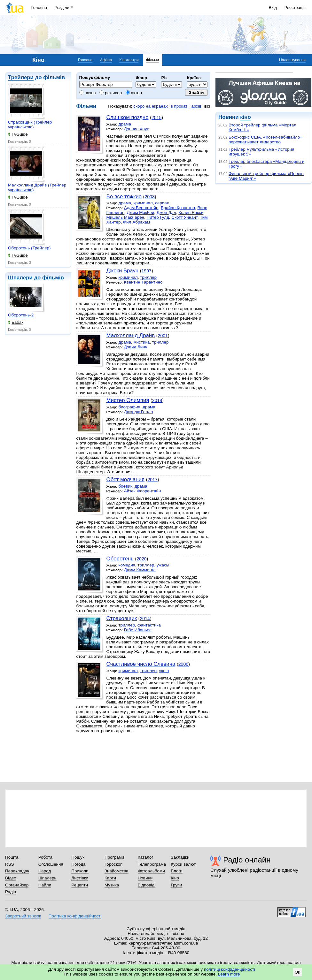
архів (196, 106)
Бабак (16, 322)
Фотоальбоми (151, 871)
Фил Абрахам (136, 222)
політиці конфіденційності (230, 969)
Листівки (80, 878)
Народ (45, 871)
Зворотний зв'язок (23, 916)
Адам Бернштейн (141, 208)
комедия (127, 565)
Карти (110, 878)
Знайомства (117, 871)
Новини (145, 878)
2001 (163, 336)
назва (88, 93)
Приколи (80, 871)
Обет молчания (125, 479)
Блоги (177, 871)
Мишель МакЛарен (125, 217)
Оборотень (120, 559)
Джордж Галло (139, 412)
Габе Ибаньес (138, 630)
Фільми (152, 60)
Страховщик (122, 618)
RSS (10, 864)
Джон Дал (166, 213)
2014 (145, 619)
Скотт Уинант (184, 217)
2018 (157, 400)
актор (134, 93)
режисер (111, 93)
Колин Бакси (191, 213)
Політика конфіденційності (75, 916)
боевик (125, 486)
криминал (143, 203)
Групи (176, 885)
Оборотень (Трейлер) (29, 248)
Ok (297, 972)
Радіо (11, 892)
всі (207, 106)
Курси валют (183, 864)
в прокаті (180, 106)
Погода (78, 864)
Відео (11, 878)
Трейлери (21, 77)
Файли (45, 885)
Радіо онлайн (247, 860)
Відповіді (147, 885)
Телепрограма (152, 864)
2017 (152, 480)
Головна (39, 8)
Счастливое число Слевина (141, 664)
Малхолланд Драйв (131, 335)
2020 (141, 559)
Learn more (229, 974)
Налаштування (292, 60)
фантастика (149, 625)
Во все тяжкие (124, 197)
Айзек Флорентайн (143, 491)
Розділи (62, 8)
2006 (183, 664)
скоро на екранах (150, 106)
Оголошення (51, 864)
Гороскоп (113, 864)
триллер (148, 277)
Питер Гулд (158, 217)
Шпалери (20, 278)
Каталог (146, 857)
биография (129, 407)
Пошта (12, 857)
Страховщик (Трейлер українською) (30, 125)
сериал (162, 203)
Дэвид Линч (136, 347)
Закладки (180, 857)
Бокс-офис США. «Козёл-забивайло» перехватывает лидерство (265, 140)
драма (125, 124)
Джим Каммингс (140, 570)
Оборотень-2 (21, 315)
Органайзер (17, 885)
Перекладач (17, 871)
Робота (45, 857)
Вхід (273, 8)
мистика (141, 342)
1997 (147, 271)
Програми (114, 857)
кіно (245, 117)
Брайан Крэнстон (178, 208)
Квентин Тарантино (143, 282)
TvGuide (18, 134)
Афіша (106, 60)
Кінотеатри (129, 60)
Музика (112, 885)
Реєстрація (295, 8)
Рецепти (80, 885)
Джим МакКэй (140, 213)
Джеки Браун (123, 271)
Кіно (175, 878)
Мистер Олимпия (128, 400)
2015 (156, 118)
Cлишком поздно (128, 117)
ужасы (163, 565)
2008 (149, 197)
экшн (164, 671)
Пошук (78, 857)
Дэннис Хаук (136, 129)
